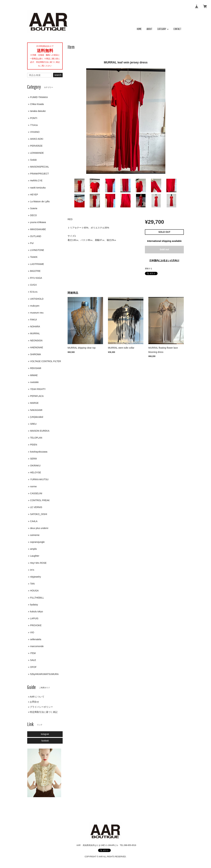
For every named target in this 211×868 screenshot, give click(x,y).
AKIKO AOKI (37, 139)
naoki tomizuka (38, 188)
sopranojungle (37, 542)
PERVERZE (36, 146)
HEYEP (34, 195)
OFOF (33, 667)
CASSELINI (36, 493)
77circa (34, 125)
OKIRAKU (35, 466)
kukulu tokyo (37, 612)
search (58, 75)
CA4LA (34, 521)
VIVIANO (35, 132)
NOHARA (35, 327)
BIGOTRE (35, 271)
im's (32, 570)
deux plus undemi (39, 528)
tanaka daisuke (38, 111)
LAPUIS (34, 618)
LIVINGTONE (37, 250)
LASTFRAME (37, 264)
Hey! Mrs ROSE (38, 563)
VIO (32, 632)
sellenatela (36, 639)
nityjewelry (36, 577)
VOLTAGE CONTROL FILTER (46, 361)
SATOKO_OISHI (39, 514)
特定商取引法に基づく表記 (44, 712)
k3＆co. (34, 292)
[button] (163, 29)
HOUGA (34, 591)
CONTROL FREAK (40, 500)
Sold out (164, 249)
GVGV (33, 285)
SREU (33, 424)
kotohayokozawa (39, 452)
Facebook (45, 741)
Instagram (45, 734)
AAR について (37, 697)
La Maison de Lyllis (40, 201)
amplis (33, 549)
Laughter (35, 556)
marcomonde (37, 646)
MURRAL (35, 333)
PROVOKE (36, 625)
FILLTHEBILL (37, 598)
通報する (149, 269)
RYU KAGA (36, 278)
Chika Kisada (37, 104)
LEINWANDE (37, 153)
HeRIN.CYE (36, 181)
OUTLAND (36, 236)
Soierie (34, 208)
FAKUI (33, 320)
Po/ (32, 243)
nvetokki (34, 382)
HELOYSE (36, 472)
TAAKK (34, 257)
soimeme (35, 535)
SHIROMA (36, 354)
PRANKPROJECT (40, 174)
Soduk (33, 160)
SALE (33, 660)
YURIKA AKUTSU (39, 479)
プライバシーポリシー (41, 707)
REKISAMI (36, 368)
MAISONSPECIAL (40, 167)
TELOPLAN (36, 438)
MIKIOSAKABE (38, 229)
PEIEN (34, 445)
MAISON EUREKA (40, 431)
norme (33, 486)
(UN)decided (37, 417)
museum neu (37, 313)
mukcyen (35, 306)
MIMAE (34, 375)
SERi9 (33, 459)
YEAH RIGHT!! (38, 389)
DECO (33, 215)
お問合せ (34, 702)
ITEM (33, 653)
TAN (32, 584)
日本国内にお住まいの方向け (164, 260)
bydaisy (34, 605)
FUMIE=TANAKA (39, 97)
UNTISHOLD (37, 299)
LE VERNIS (36, 507)
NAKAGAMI (36, 410)
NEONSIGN (36, 341)
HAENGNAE (37, 347)
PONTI (34, 118)
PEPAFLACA (37, 396)
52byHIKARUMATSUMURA (44, 674)
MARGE (34, 403)
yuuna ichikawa (38, 222)
